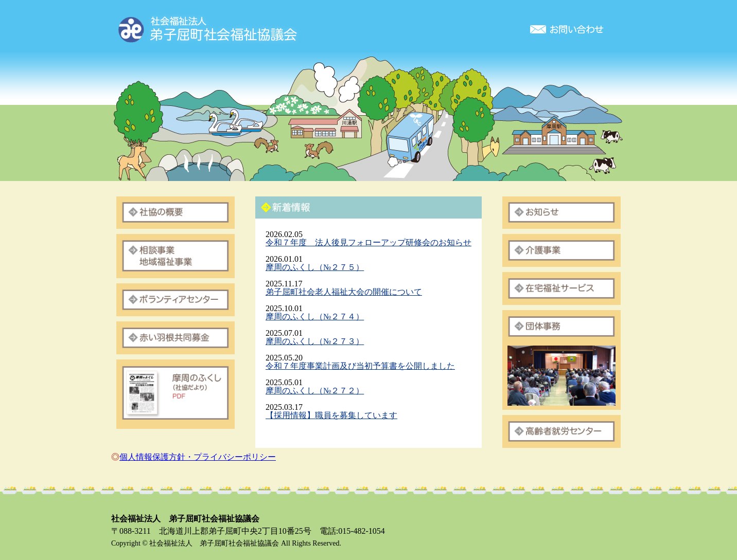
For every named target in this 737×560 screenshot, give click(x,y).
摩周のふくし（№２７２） (315, 391)
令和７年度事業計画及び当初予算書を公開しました (360, 366)
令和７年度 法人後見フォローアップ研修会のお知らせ (368, 242)
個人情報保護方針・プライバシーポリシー (198, 457)
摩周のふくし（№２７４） (315, 317)
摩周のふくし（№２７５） (315, 267)
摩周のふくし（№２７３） (315, 341)
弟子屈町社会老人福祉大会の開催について (344, 292)
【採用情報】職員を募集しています (331, 415)
